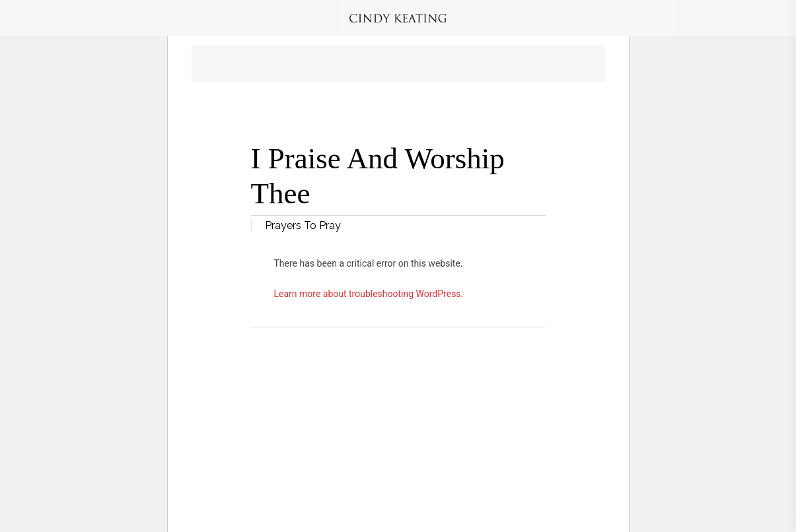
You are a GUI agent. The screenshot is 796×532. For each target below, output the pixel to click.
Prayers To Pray (303, 225)
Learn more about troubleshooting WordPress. (369, 294)
